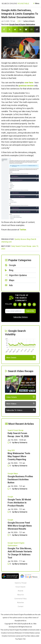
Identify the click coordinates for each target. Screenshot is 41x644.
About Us (21, 595)
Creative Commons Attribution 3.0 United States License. (21, 633)
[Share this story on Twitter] (10, 29)
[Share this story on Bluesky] (26, 29)
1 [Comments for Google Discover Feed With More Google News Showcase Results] (9, 535)
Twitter (23, 230)
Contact (21, 606)
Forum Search (20, 587)
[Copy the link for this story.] (37, 29)
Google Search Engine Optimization (22, 24)
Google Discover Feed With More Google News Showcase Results (20, 526)
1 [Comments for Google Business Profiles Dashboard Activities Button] (9, 489)
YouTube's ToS (20, 639)
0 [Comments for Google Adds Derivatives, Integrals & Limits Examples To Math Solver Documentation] (19, 21)
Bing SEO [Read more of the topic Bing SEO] (11, 450)
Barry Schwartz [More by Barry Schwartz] (21, 443)
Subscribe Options (21, 317)
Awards (20, 591)
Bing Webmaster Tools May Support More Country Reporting (19, 456)
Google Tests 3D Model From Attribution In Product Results (19, 503)
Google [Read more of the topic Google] (10, 497)
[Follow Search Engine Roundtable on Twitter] (20, 304)
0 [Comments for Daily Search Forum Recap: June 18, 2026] (9, 443)
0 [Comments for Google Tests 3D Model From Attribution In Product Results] (9, 512)
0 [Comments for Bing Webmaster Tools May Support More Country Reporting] (9, 466)
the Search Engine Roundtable (22, 615)
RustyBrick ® (26, 624)
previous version (26, 86)
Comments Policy (20, 599)
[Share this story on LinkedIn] (20, 29)
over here (29, 83)
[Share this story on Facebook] (4, 29)
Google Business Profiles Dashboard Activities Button (20, 479)
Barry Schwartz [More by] (30, 21)
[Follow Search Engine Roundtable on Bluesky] (25, 304)
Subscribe (30, 311)
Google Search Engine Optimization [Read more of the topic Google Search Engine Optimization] (16, 544)
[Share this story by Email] (31, 29)
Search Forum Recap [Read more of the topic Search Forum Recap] (16, 430)
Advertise (20, 603)
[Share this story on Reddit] (15, 29)
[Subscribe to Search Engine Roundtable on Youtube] (29, 304)
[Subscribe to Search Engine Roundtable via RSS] (34, 304)
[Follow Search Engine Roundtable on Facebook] (15, 304)
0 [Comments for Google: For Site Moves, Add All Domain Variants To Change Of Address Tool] (9, 564)
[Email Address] (15, 311)
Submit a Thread (21, 583)
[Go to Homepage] (15, 3)
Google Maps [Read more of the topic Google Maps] (13, 474)
